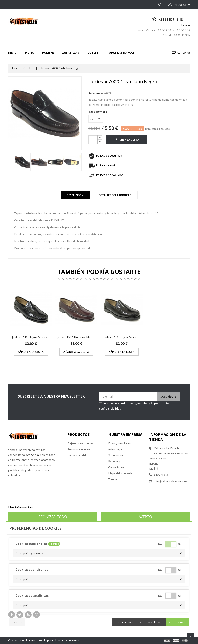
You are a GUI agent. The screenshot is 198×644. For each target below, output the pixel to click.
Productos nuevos (79, 449)
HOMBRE (48, 53)
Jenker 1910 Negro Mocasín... (32, 337)
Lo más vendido (78, 455)
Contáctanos (116, 467)
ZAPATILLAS (71, 53)
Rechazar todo (53, 517)
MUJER (29, 53)
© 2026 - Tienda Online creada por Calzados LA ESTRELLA (45, 640)
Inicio (12, 53)
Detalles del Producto (115, 195)
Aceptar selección (151, 622)
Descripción (75, 195)
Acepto (145, 517)
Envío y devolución (120, 443)
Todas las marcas (121, 53)
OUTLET (93, 53)
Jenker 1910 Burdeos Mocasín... (79, 337)
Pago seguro (116, 461)
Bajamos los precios (80, 443)
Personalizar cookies (49, 507)
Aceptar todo (178, 622)
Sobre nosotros (118, 455)
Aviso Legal (115, 449)
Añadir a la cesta (127, 140)
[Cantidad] (93, 140)
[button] (99, 553)
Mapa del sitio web (120, 473)
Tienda (113, 479)
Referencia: (96, 93)
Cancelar (17, 622)
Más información (20, 507)
